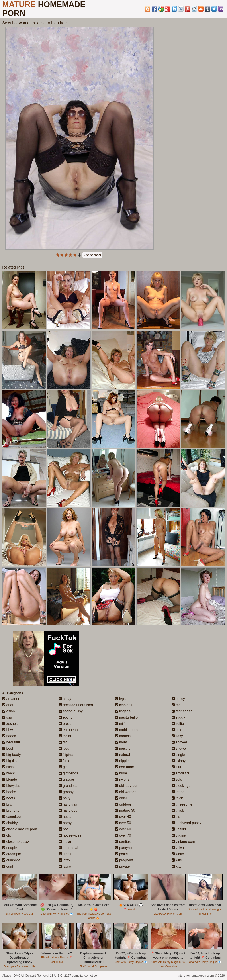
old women (126, 792)
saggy (178, 717)
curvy (65, 699)
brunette (11, 810)
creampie (12, 854)
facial (65, 736)
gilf (63, 767)
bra (7, 804)
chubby (10, 823)
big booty (11, 755)
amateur (11, 699)
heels (65, 817)
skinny (179, 761)
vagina (179, 835)
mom (121, 742)
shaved (179, 742)
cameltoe (11, 817)
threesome (182, 804)
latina (65, 866)
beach (9, 736)
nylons (122, 779)
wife (177, 860)
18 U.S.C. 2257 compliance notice (73, 976)
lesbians (124, 705)
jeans (65, 854)
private (122, 866)
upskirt (179, 829)
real (177, 705)
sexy (177, 736)
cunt (8, 866)
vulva (178, 848)
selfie (178, 724)
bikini (8, 767)
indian (66, 842)
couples (10, 848)
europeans (69, 730)
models (123, 736)
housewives (70, 835)
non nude (124, 767)
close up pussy (16, 842)
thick (177, 798)
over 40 (123, 817)
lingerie (123, 711)
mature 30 (125, 810)
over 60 (123, 829)
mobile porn (126, 730)
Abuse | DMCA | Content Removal (26, 976)
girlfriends (68, 773)
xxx (176, 866)
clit (6, 835)
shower (179, 748)
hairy (65, 798)
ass (7, 717)
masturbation (127, 717)
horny (65, 823)
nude (121, 773)
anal (8, 705)
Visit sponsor (92, 255)
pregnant (124, 860)
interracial (68, 848)
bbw (8, 730)
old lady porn (127, 786)
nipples (123, 761)
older (121, 798)
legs (120, 699)
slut (176, 767)
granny (66, 792)
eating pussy (71, 711)
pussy (178, 699)
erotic (65, 724)
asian (9, 711)
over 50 (123, 823)
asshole (10, 724)
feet (64, 748)
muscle (123, 748)
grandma (68, 786)
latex (65, 860)
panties (123, 842)
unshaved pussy (186, 823)
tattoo (178, 792)
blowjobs (11, 786)
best (8, 748)
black (8, 773)
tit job (178, 810)
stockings (181, 786)
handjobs (68, 810)
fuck (64, 761)
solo (177, 779)
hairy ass (68, 804)
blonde (10, 779)
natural (122, 755)
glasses (67, 779)
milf (120, 724)
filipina (66, 755)
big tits (9, 761)
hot (63, 829)
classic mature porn (20, 829)
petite (121, 854)
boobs (9, 792)
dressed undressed (76, 705)
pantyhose (125, 848)
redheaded (182, 711)
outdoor (123, 804)
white (178, 854)
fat (63, 742)
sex (176, 730)
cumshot (11, 860)
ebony (66, 717)
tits (176, 817)
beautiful (11, 742)
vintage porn (183, 842)
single (178, 755)
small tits (181, 773)
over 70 (123, 835)
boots (9, 798)
